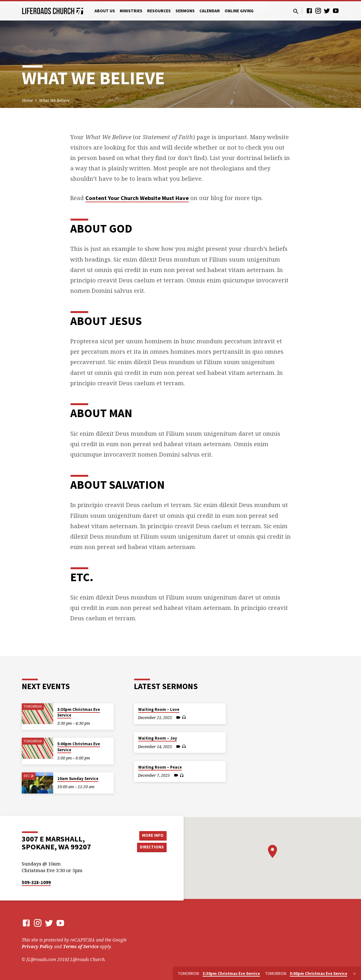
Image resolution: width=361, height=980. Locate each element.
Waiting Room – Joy (158, 738)
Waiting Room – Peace (160, 767)
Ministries (131, 11)
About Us (105, 11)
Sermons (185, 11)
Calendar (210, 11)
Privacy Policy (37, 946)
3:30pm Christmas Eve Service (79, 712)
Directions (151, 847)
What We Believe (54, 100)
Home (27, 100)
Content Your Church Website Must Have (137, 198)
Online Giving (239, 11)
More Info (151, 835)
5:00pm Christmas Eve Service (79, 747)
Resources (159, 11)
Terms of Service (81, 946)
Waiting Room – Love (159, 709)
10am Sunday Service (78, 779)
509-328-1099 (36, 882)
